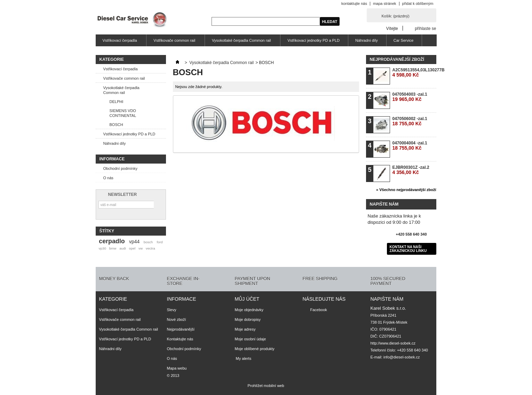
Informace (112, 159)
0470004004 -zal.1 (410, 146)
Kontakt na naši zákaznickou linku (408, 249)
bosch (148, 242)
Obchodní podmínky (120, 168)
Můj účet (247, 299)
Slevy (172, 310)
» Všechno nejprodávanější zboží (406, 190)
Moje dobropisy (248, 319)
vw (141, 248)
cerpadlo (112, 241)
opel (132, 248)
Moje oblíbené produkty (255, 349)
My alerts (243, 358)
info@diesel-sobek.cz (402, 357)
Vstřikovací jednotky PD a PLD (313, 40)
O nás (108, 178)
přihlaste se (425, 28)
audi (123, 248)
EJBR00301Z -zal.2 (411, 170)
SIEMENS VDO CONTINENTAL (123, 113)
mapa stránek (385, 3)
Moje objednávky (249, 310)
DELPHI (117, 102)
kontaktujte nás (354, 3)
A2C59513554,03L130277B (414, 73)
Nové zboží (177, 319)
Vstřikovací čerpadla (119, 42)
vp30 (102, 248)
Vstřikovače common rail (173, 42)
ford (160, 242)
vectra (150, 248)
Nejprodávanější (181, 329)
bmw (113, 248)
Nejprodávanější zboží (397, 60)
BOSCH (116, 125)
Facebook (319, 310)
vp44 (134, 242)
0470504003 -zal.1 (410, 97)
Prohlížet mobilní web (266, 386)
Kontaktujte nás (180, 339)
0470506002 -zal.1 (410, 121)
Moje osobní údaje (251, 339)
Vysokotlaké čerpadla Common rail (240, 42)
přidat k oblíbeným (418, 3)
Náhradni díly (367, 40)
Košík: (396, 16)
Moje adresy (245, 329)
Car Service (403, 40)
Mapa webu (177, 368)
